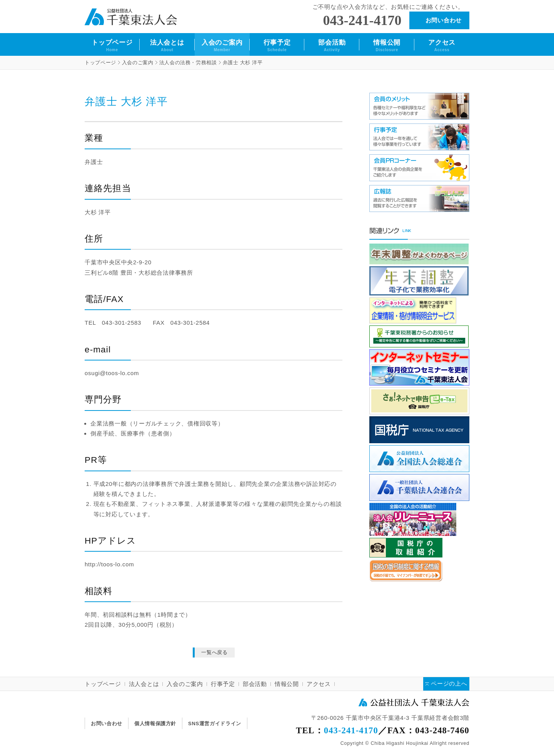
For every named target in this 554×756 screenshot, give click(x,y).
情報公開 (387, 45)
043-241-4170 (362, 20)
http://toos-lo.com (109, 564)
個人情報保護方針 (155, 723)
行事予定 (277, 45)
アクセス (442, 45)
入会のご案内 (222, 45)
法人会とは (167, 45)
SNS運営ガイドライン (215, 723)
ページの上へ (449, 684)
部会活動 (332, 45)
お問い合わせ (444, 20)
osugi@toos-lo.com (112, 373)
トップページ (112, 45)
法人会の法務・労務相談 (188, 63)
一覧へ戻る (214, 652)
